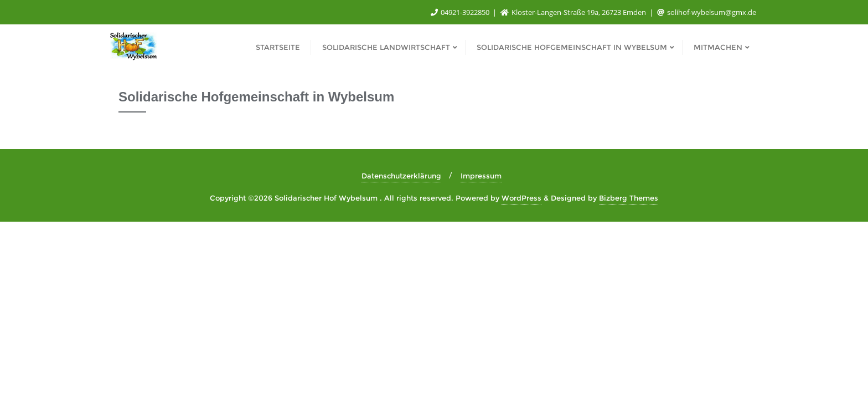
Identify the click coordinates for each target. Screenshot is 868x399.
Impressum (481, 176)
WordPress (521, 198)
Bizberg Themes (629, 198)
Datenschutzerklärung (401, 176)
